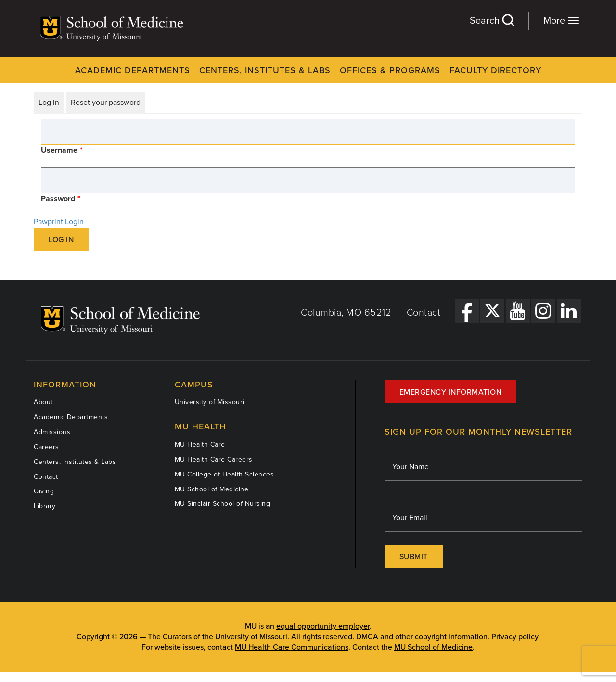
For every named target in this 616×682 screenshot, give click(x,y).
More (561, 20)
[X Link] (492, 311)
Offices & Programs (390, 70)
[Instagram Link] (543, 311)
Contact (424, 313)
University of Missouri (210, 402)
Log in (49, 103)
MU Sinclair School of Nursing (223, 504)
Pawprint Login (59, 222)
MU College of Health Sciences (225, 474)
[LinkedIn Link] (569, 311)
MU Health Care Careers (214, 459)
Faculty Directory (495, 70)
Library (45, 506)
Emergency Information (451, 392)
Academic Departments (133, 70)
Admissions (52, 432)
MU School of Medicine (212, 489)
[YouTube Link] (518, 311)
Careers (46, 447)
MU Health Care (200, 444)
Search (492, 20)
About (43, 402)
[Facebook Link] (467, 311)
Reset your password (106, 103)
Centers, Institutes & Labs (265, 70)
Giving (44, 491)
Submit (414, 557)
